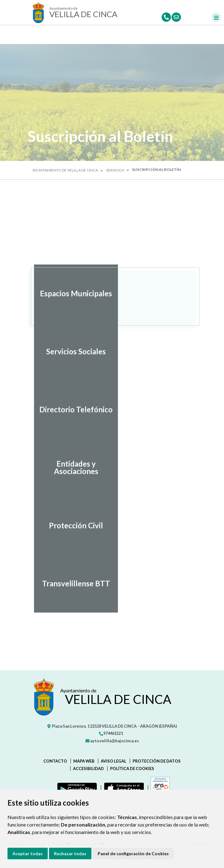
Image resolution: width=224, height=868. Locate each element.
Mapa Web (84, 761)
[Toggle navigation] (216, 17)
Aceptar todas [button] (28, 853)
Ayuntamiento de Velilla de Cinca (65, 170)
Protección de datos (157, 761)
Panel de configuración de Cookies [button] (133, 853)
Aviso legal (114, 761)
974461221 (111, 733)
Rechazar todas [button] (70, 853)
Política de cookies (132, 769)
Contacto (55, 761)
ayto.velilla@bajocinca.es (112, 741)
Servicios (115, 170)
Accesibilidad (88, 769)
